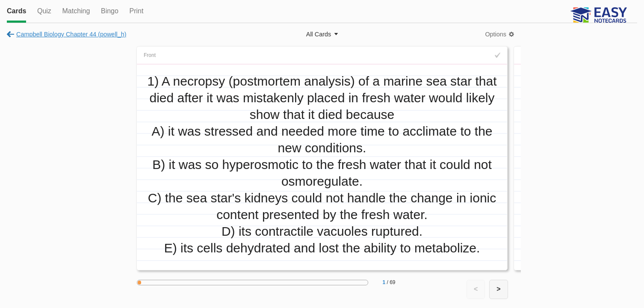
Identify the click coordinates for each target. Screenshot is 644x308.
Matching (76, 11)
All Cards (319, 34)
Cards (16, 11)
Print (136, 11)
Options (496, 34)
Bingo (110, 11)
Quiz (44, 11)
